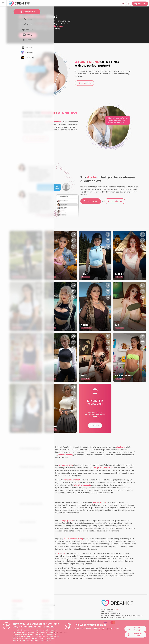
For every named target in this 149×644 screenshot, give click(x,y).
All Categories (18, 609)
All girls (15, 612)
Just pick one (115, 201)
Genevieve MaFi (21, 325)
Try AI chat (28, 35)
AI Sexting (46, 609)
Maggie (120, 274)
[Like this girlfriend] (39, 240)
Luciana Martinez (126, 376)
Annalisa (17, 376)
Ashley (50, 325)
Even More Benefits (36, 139)
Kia (117, 325)
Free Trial (95, 425)
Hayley (16, 274)
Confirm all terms (135, 635)
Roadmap (46, 619)
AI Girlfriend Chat (48, 605)
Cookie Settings (134, 629)
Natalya (51, 376)
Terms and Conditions (43, 640)
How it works (47, 612)
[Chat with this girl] (39, 234)
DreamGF (117, 609)
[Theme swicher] (129, 3)
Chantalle (52, 426)
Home (21, 13)
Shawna (17, 426)
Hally (50, 274)
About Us (45, 615)
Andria (85, 325)
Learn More (85, 83)
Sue (83, 376)
